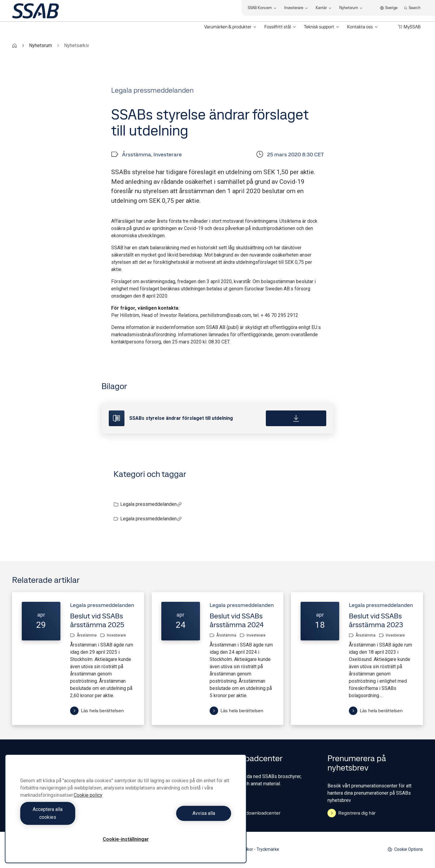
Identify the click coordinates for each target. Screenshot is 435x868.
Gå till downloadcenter (251, 813)
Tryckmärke (268, 849)
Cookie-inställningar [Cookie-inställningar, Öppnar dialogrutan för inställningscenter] (126, 839)
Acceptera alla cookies (71, 817)
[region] (126, 813)
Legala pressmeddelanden (151, 504)
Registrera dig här (351, 813)
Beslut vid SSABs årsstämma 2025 (97, 620)
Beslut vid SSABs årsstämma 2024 (237, 620)
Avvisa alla (180, 817)
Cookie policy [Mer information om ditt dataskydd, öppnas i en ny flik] (88, 803)
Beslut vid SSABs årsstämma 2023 (376, 620)
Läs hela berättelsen (97, 711)
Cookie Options (405, 849)
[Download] (296, 418)
